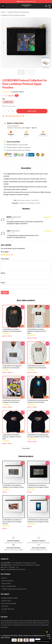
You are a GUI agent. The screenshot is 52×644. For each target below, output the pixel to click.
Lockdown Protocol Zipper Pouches (13, 15)
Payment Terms (6, 601)
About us (4, 578)
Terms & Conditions (7, 581)
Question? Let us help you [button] (43, 642)
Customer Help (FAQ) (8, 609)
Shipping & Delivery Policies (9, 598)
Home (3, 12)
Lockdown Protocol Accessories (18, 12)
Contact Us (5, 606)
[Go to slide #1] (21, 72)
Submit (5, 293)
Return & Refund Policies (9, 603)
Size (4, 99)
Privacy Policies (6, 583)
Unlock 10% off (48, 636)
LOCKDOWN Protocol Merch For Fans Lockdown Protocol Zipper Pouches (12, 522)
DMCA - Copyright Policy (9, 586)
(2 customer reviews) (17, 92)
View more (26, 449)
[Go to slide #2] (31, 72)
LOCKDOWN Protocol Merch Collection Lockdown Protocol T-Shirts (37, 331)
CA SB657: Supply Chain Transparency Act (14, 589)
